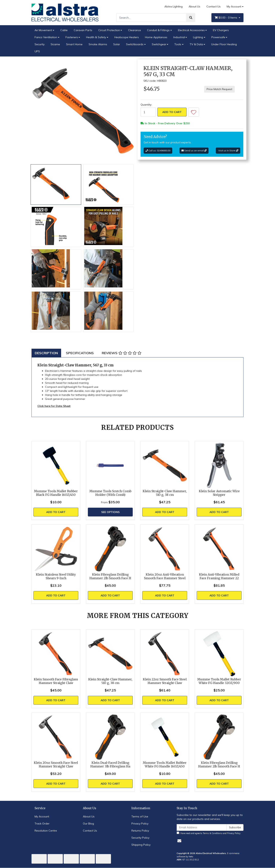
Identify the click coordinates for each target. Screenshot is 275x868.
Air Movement (43, 30)
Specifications (80, 353)
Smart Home (74, 44)
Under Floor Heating (224, 44)
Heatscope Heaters (127, 37)
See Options (110, 512)
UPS (37, 51)
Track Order (42, 824)
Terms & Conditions (213, 833)
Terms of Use (140, 816)
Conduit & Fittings (158, 30)
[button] (194, 112)
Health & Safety (96, 37)
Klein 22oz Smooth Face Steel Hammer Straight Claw (165, 681)
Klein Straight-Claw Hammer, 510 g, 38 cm (165, 493)
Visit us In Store (228, 150)
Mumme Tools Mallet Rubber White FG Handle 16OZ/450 (165, 765)
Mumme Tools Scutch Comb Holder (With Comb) (110, 493)
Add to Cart (172, 112)
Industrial (179, 37)
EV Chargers (221, 30)
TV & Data (196, 44)
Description (46, 353)
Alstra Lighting (173, 6)
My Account (42, 816)
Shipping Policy (141, 845)
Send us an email (194, 150)
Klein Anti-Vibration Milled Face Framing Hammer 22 (219, 576)
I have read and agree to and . (209, 833)
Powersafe (218, 37)
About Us (195, 6)
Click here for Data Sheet (54, 406)
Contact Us (214, 6)
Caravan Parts (83, 30)
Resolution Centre (46, 831)
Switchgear (159, 44)
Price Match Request (219, 89)
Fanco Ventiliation (46, 37)
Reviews (122, 353)
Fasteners (72, 37)
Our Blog (88, 824)
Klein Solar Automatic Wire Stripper (219, 493)
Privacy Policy (140, 824)
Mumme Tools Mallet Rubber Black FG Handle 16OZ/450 (56, 493)
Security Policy (140, 838)
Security (40, 44)
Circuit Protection (109, 30)
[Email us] (179, 841)
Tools (178, 44)
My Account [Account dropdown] (234, 6)
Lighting (198, 37)
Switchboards (135, 44)
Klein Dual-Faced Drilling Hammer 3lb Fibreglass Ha (110, 765)
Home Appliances (156, 37)
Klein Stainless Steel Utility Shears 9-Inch (56, 576)
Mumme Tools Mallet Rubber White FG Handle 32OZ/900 (219, 681)
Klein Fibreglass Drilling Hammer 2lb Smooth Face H (110, 576)
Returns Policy (140, 831)
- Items (226, 18)
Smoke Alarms (98, 44)
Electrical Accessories (191, 30)
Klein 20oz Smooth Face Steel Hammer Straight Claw (56, 765)
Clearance (135, 30)
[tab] (46, 353)
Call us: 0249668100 (158, 150)
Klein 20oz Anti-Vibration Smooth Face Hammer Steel (165, 576)
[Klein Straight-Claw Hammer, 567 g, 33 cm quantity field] (148, 112)
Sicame (55, 44)
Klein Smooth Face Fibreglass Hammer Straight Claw (56, 681)
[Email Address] (202, 827)
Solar (117, 44)
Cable (64, 30)
